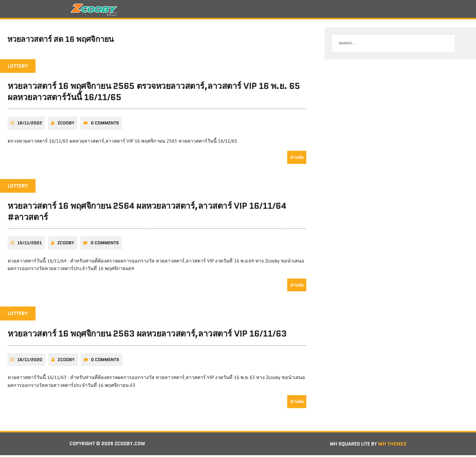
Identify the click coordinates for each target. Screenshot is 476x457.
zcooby (66, 125)
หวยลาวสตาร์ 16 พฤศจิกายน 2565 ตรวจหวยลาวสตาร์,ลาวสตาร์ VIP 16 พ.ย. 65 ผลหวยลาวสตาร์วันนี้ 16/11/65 (154, 93)
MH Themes (392, 445)
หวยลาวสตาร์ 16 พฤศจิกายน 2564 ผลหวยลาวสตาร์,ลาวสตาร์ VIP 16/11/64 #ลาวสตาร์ (147, 213)
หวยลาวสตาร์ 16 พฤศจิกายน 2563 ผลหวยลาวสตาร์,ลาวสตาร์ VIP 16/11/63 (147, 335)
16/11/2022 (30, 125)
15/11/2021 (30, 245)
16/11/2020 (30, 361)
